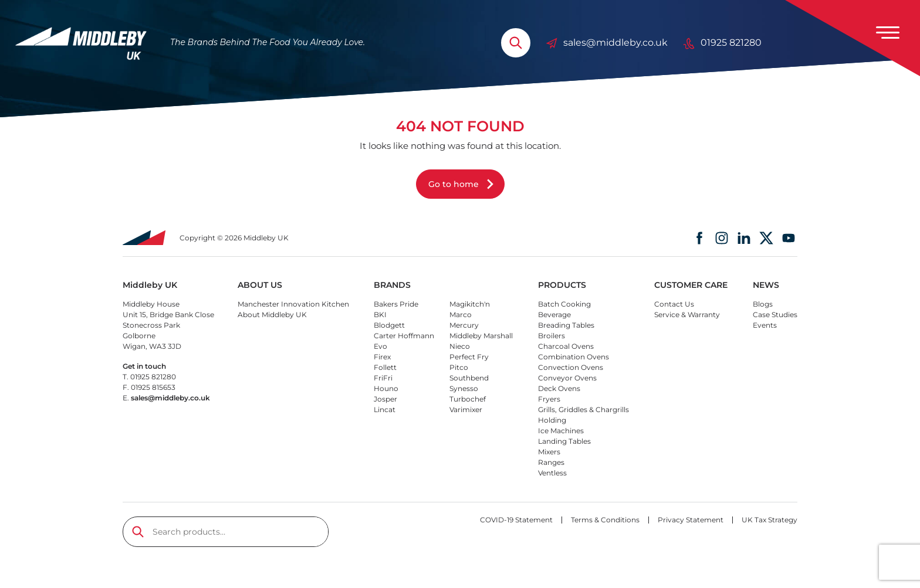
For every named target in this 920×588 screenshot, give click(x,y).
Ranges (551, 462)
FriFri (383, 378)
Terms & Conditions (605, 520)
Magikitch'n (470, 304)
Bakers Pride (396, 304)
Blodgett (389, 325)
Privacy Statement (691, 520)
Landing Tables (564, 441)
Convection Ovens (571, 367)
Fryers (549, 399)
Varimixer (466, 409)
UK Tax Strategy (770, 520)
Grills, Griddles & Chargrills (584, 409)
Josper (385, 399)
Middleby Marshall (481, 336)
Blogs (763, 304)
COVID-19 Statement (516, 520)
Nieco (460, 346)
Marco (461, 315)
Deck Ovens (559, 388)
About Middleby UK (272, 315)
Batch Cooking (564, 304)
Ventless (552, 473)
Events (765, 325)
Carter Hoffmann (404, 336)
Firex (382, 357)
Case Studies (775, 315)
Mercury (464, 325)
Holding (552, 420)
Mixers (549, 452)
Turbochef (468, 399)
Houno (386, 388)
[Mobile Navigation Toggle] (888, 32)
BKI (380, 315)
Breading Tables (566, 325)
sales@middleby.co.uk (607, 43)
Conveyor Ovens (567, 378)
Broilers (552, 336)
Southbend (469, 378)
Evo (380, 346)
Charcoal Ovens (566, 346)
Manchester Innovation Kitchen (293, 304)
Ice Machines (561, 431)
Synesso (464, 388)
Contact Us (674, 304)
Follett (385, 367)
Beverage (554, 315)
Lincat (385, 409)
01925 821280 (722, 43)
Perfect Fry (469, 357)
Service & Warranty (687, 315)
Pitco (459, 367)
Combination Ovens (574, 357)
